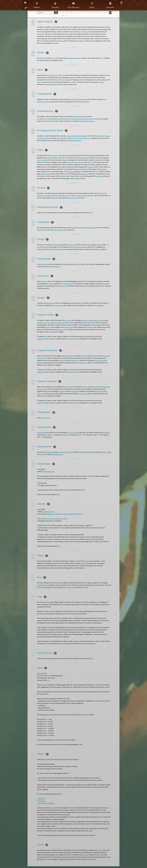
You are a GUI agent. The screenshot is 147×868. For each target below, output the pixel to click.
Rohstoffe (87, 32)
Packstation (89, 327)
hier (92, 213)
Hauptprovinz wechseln (74, 198)
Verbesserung (68, 387)
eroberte (79, 196)
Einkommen (98, 193)
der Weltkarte (99, 305)
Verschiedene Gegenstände (46, 803)
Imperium (105, 452)
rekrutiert (77, 264)
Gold (38, 160)
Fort (69, 323)
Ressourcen (41, 801)
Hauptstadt (95, 356)
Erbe (63, 80)
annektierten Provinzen (66, 452)
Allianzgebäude (71, 136)
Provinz (39, 230)
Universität (48, 119)
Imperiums (50, 158)
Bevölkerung (54, 155)
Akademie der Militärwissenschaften (92, 119)
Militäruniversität (57, 119)
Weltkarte (37, 5)
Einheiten (40, 249)
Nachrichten (84, 563)
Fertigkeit (40, 433)
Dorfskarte (86, 102)
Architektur (40, 119)
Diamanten (91, 167)
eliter (39, 247)
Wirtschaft (55, 5)
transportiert (62, 329)
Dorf (100, 249)
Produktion (71, 162)
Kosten (104, 193)
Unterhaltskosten (42, 585)
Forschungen (83, 99)
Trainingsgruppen (57, 249)
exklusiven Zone (58, 305)
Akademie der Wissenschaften (71, 119)
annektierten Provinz (43, 323)
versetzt (44, 358)
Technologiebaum (88, 121)
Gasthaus (81, 41)
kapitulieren (55, 198)
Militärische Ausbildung (54, 514)
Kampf (92, 5)
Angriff (51, 332)
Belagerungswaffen (49, 472)
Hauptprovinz (97, 320)
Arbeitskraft (41, 196)
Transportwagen (91, 228)
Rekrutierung (57, 245)
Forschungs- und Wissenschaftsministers (78, 138)
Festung (42, 58)
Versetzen (68, 320)
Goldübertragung (69, 284)
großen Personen (53, 75)
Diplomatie (110, 5)
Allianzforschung (82, 136)
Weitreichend (45, 519)
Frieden (54, 84)
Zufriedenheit (85, 158)
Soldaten (99, 245)
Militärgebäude (42, 673)
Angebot (51, 284)
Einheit (74, 228)
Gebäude (73, 99)
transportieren (83, 363)
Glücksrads (40, 34)
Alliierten (103, 284)
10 (121, 3)
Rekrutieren (68, 356)
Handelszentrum (60, 323)
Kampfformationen (72, 58)
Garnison (86, 855)
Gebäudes (77, 116)
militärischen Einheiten (44, 102)
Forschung (83, 116)
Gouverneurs (72, 433)
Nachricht (44, 281)
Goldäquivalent (42, 339)
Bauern (89, 245)
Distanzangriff (68, 514)
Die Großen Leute (73, 5)
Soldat (81, 228)
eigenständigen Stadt (60, 230)
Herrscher (54, 58)
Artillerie (65, 519)
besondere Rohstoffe (88, 196)
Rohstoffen (59, 41)
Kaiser (39, 82)
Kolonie (44, 230)
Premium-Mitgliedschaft (79, 247)
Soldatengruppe (42, 264)
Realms (53, 808)
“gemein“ (101, 82)
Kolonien (42, 454)
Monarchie (78, 514)
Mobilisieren (70, 245)
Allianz (88, 561)
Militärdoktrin (56, 267)
